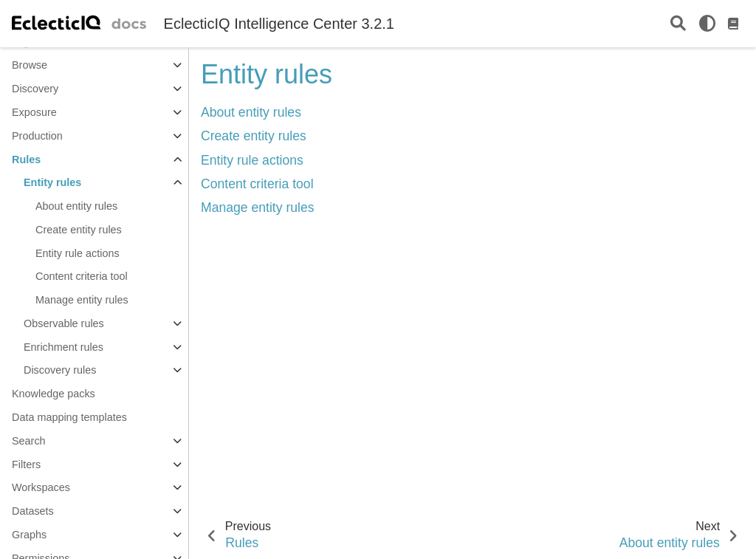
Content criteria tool (82, 276)
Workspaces (41, 487)
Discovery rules (60, 370)
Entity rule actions (78, 253)
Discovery (35, 89)
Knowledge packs (54, 394)
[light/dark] (707, 24)
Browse (30, 65)
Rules (26, 160)
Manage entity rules (82, 300)
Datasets (33, 511)
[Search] (678, 24)
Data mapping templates (69, 417)
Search (29, 441)
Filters (26, 464)
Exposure (34, 112)
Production (37, 136)
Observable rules (64, 323)
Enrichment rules (63, 347)
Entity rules (52, 182)
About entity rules (76, 206)
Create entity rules (79, 230)
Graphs (29, 535)
